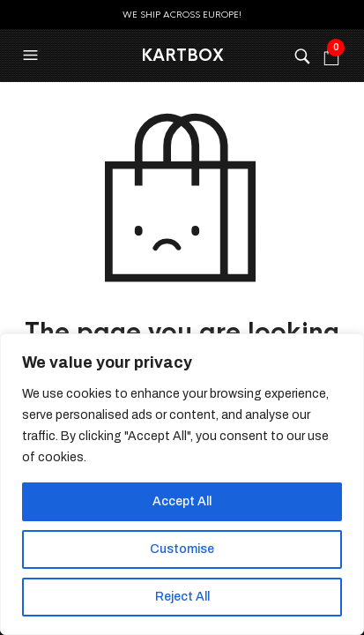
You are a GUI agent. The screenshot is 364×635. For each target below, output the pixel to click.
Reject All (182, 597)
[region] (182, 484)
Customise (182, 549)
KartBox (182, 56)
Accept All (182, 501)
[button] (33, 56)
